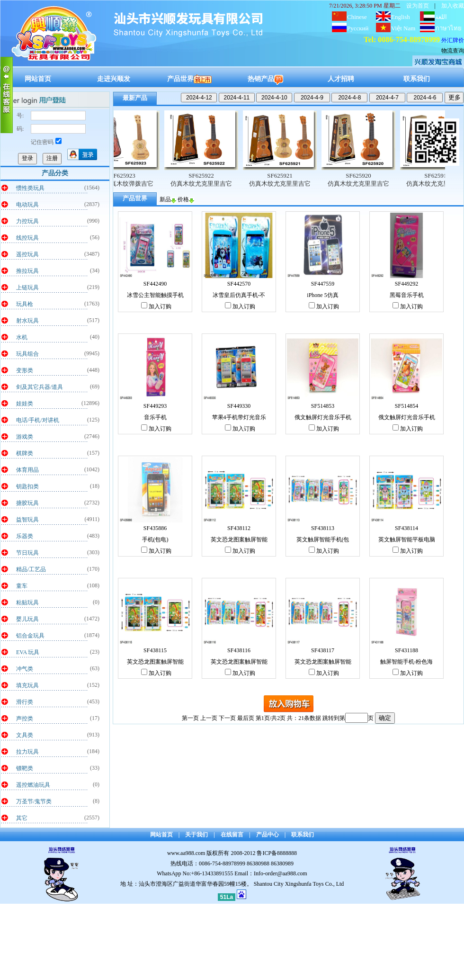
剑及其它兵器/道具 (40, 387)
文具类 (25, 735)
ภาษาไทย (448, 28)
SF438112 (239, 528)
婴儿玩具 (27, 619)
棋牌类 (25, 453)
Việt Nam (403, 28)
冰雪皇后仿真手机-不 (239, 295)
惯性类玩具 (30, 188)
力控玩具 (27, 221)
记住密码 (46, 142)
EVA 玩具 (28, 652)
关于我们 (196, 835)
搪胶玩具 (27, 503)
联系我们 (417, 79)
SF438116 (239, 650)
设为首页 (418, 6)
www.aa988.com (186, 853)
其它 (22, 818)
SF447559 (323, 284)
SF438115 (155, 650)
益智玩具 (27, 520)
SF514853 (323, 406)
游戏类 (25, 437)
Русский (358, 28)
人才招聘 (341, 79)
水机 (22, 337)
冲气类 (25, 669)
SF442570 (239, 284)
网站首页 (38, 79)
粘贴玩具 (27, 602)
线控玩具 (27, 238)
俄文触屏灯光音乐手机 (323, 417)
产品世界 (189, 79)
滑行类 (25, 702)
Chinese (357, 17)
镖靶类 (25, 768)
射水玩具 (27, 321)
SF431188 (406, 650)
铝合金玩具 (30, 636)
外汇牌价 (453, 40)
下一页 (227, 718)
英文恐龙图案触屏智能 (239, 539)
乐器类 (25, 536)
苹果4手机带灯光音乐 (239, 417)
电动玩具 (27, 205)
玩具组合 (27, 354)
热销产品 (265, 79)
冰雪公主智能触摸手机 (155, 295)
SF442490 (155, 284)
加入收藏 (453, 6)
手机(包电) (155, 539)
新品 (168, 199)
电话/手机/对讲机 (38, 420)
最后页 (246, 718)
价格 (186, 199)
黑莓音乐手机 (407, 295)
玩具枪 (25, 304)
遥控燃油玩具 (33, 785)
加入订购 (156, 306)
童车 (22, 586)
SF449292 (406, 284)
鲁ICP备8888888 (277, 853)
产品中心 (268, 835)
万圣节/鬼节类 (34, 801)
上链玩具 (27, 288)
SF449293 (155, 406)
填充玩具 (27, 685)
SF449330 (239, 406)
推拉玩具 (27, 271)
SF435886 (155, 528)
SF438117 (323, 650)
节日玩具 (27, 553)
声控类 (25, 719)
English (401, 17)
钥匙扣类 (27, 486)
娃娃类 (25, 404)
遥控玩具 (27, 254)
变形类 (25, 370)
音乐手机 (155, 417)
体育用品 (27, 470)
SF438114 (406, 528)
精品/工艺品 (31, 569)
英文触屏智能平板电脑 (407, 539)
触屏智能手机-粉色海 (407, 662)
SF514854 (406, 406)
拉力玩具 (27, 752)
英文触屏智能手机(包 (323, 539)
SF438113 (323, 528)
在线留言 (232, 835)
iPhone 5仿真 (322, 295)
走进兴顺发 (114, 79)
